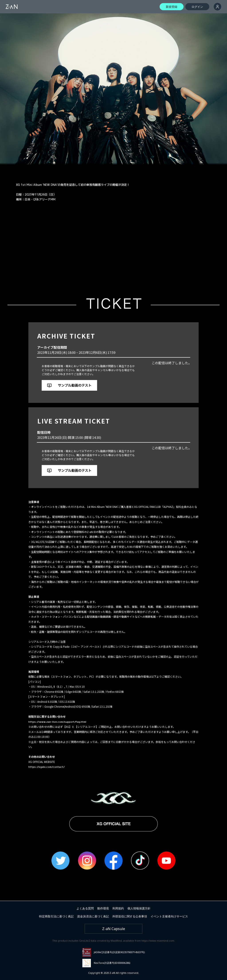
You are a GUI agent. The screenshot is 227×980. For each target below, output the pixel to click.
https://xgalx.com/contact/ (47, 767)
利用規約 (118, 908)
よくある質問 (85, 908)
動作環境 (103, 908)
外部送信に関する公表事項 (130, 916)
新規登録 (172, 7)
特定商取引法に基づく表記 (56, 916)
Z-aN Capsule (114, 929)
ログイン (197, 7)
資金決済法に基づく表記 (93, 916)
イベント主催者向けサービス (169, 916)
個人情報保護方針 (139, 908)
